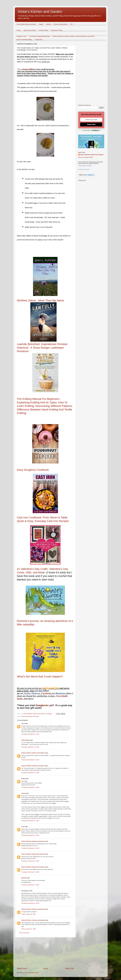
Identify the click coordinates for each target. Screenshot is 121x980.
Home (19, 30)
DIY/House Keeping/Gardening (40, 36)
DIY (72, 24)
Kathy (23, 779)
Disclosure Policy (57, 30)
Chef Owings (25, 740)
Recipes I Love (22, 36)
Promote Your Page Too (84, 169)
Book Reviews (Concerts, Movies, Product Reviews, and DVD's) (74, 36)
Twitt (26, 693)
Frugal (41, 24)
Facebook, (46, 693)
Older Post (69, 968)
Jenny (23, 793)
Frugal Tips (39, 39)
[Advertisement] (45, 952)
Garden (49, 24)
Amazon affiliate (29, 69)
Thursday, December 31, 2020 (30, 734)
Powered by (91, 130)
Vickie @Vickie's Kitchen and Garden (33, 753)
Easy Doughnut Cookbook (33, 470)
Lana (23, 723)
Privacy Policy (43, 30)
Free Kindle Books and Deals (26, 24)
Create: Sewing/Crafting (24, 39)
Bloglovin (61, 693)
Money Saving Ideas (61, 24)
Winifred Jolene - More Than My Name (40, 300)
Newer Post (22, 968)
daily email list (51, 688)
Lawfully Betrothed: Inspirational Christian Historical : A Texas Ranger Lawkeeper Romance (42, 348)
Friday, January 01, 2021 (29, 914)
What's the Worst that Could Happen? (40, 676)
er (29, 693)
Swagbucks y (43, 705)
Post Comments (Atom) (32, 973)
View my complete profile (86, 157)
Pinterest (36, 693)
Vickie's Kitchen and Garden (40, 12)
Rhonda (24, 878)
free (40, 62)
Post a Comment (24, 933)
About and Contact (30, 30)
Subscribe (91, 124)
